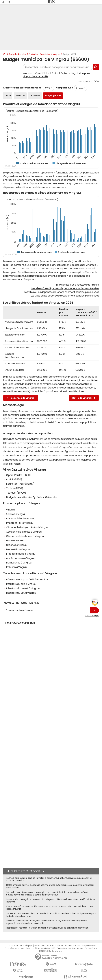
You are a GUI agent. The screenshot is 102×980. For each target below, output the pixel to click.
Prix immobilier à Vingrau (20, 518)
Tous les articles (43, 948)
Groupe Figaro (91, 948)
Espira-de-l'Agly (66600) (20, 484)
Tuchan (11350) (15, 488)
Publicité (50, 946)
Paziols (55, 73)
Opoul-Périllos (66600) (19, 475)
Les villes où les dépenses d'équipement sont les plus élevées (65, 296)
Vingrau (56, 54)
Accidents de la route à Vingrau (24, 532)
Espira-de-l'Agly (69, 73)
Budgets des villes (17, 54)
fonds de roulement (67, 384)
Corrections (62, 948)
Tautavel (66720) (16, 493)
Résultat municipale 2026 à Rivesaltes (27, 579)
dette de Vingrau (65, 184)
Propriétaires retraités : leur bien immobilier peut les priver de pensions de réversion (47, 928)
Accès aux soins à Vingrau (21, 558)
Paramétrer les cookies (15, 948)
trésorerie (9, 388)
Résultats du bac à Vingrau (21, 584)
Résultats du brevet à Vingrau (23, 588)
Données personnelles (87, 946)
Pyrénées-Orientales (39, 54)
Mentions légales (76, 948)
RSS (53, 948)
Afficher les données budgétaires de (22, 88)
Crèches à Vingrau (17, 545)
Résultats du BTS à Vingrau (21, 593)
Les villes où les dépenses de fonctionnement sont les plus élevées (62, 292)
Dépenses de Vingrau (21, 398)
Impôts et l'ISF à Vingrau (20, 523)
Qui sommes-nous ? (15, 946)
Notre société (40, 946)
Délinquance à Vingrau (19, 563)
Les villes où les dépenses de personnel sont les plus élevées (65, 288)
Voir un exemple (92, 616)
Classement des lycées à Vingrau (25, 536)
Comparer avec (64, 88)
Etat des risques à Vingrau (21, 554)
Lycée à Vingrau (15, 540)
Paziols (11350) (14, 479)
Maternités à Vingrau (18, 549)
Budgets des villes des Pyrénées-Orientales (32, 497)
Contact (59, 946)
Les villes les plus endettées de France (78, 285)
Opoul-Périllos (42, 73)
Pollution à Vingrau (17, 567)
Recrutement (70, 946)
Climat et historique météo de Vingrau (28, 527)
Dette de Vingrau (84, 398)
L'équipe (29, 946)
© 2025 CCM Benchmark (51, 951)
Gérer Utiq (30, 948)
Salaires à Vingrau (16, 514)
